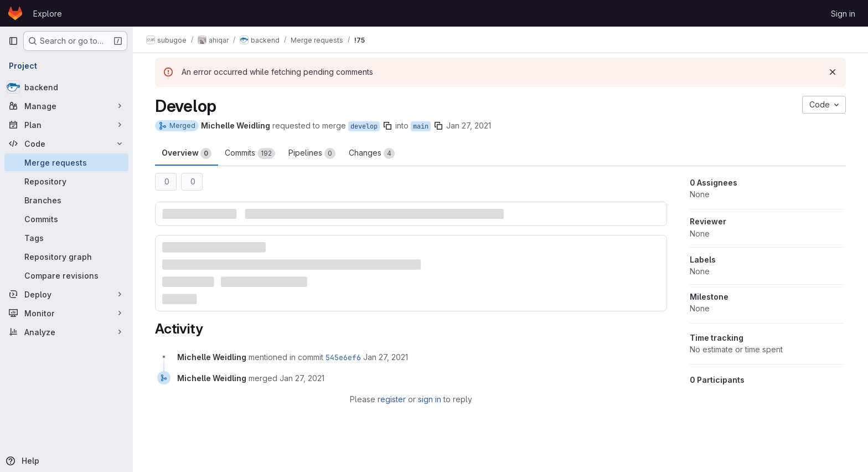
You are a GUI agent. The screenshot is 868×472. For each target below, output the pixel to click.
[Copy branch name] (387, 126)
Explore (48, 14)
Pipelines (312, 153)
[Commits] (66, 219)
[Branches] (66, 200)
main (421, 126)
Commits (250, 153)
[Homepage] (15, 13)
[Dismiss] (833, 72)
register (392, 399)
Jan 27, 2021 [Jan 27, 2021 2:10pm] (469, 125)
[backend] (66, 87)
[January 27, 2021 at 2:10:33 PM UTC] (386, 357)
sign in (430, 399)
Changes (372, 153)
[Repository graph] (66, 256)
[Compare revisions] (66, 275)
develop (364, 126)
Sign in (843, 14)
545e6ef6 (343, 357)
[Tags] (66, 238)
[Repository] (66, 181)
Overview (187, 153)
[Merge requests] (66, 162)
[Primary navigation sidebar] (13, 41)
